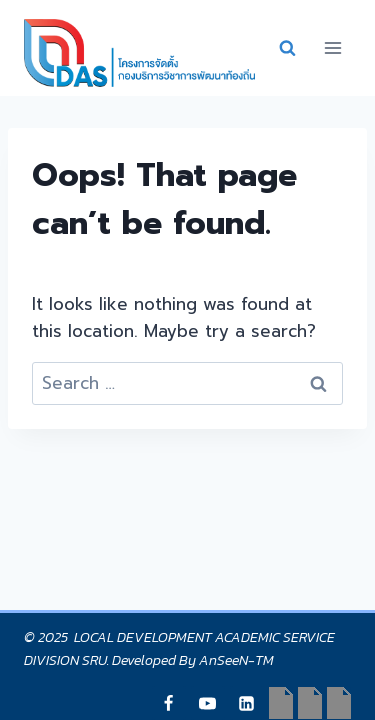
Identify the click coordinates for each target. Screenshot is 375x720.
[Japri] (169, 703)
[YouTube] (208, 703)
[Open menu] (332, 47)
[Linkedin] (247, 703)
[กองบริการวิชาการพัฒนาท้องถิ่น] (139, 53)
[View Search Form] (287, 48)
